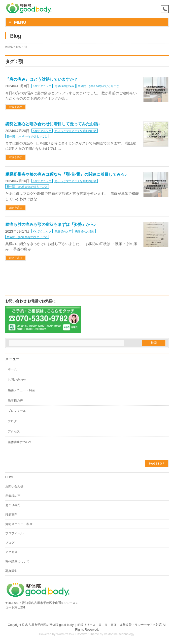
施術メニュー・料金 (21, 390)
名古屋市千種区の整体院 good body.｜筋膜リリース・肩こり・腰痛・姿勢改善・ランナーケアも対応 (94, 625)
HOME (9, 47)
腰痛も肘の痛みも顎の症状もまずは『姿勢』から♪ (51, 224)
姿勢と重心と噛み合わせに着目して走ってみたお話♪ (53, 124)
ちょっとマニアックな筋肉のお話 (76, 131)
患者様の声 (15, 401)
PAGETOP (157, 463)
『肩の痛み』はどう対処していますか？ (42, 79)
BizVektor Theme (87, 634)
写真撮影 (11, 571)
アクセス (14, 432)
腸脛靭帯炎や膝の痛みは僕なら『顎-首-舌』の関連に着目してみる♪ (66, 174)
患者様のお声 (63, 231)
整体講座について (20, 442)
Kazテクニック (42, 86)
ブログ (12, 421)
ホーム (12, 369)
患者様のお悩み (65, 86)
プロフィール (17, 411)
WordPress (64, 634)
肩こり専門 (13, 505)
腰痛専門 (11, 515)
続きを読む (16, 107)
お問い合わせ (17, 380)
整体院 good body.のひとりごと (98, 86)
